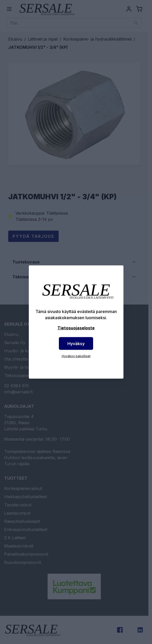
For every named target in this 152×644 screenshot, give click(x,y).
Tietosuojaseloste (76, 328)
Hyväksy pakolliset (76, 356)
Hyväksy (76, 344)
